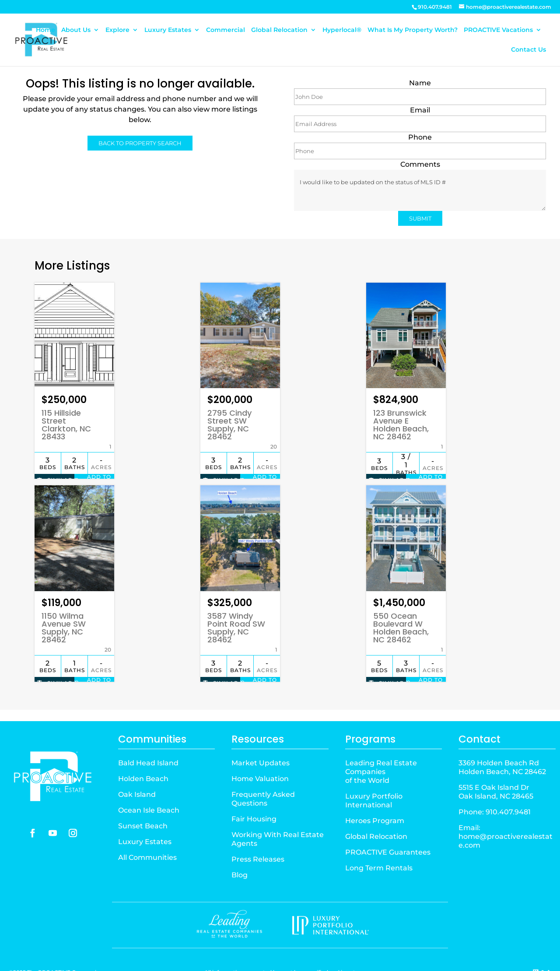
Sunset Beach (143, 801)
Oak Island (137, 770)
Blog (240, 850)
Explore (117, 30)
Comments (420, 164)
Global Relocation (279, 30)
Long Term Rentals (379, 843)
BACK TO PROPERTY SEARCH (140, 143)
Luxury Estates (168, 30)
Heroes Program (375, 796)
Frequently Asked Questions (263, 774)
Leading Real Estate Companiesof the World (381, 747)
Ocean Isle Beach (149, 786)
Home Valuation (260, 754)
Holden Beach (143, 754)
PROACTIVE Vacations (498, 30)
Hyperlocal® (342, 30)
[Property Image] (74, 332)
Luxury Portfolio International (374, 776)
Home (45, 30)
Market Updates (261, 738)
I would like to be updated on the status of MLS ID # (420, 190)
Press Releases (258, 835)
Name (420, 83)
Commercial (226, 30)
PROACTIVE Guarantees (388, 828)
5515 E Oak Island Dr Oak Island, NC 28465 (496, 767)
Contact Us (528, 50)
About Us (76, 30)
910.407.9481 (508, 787)
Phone (420, 137)
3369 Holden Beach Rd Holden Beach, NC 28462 (502, 743)
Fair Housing (254, 794)
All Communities (147, 833)
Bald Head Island (148, 738)
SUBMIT (420, 218)
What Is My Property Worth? (413, 30)
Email (420, 110)
